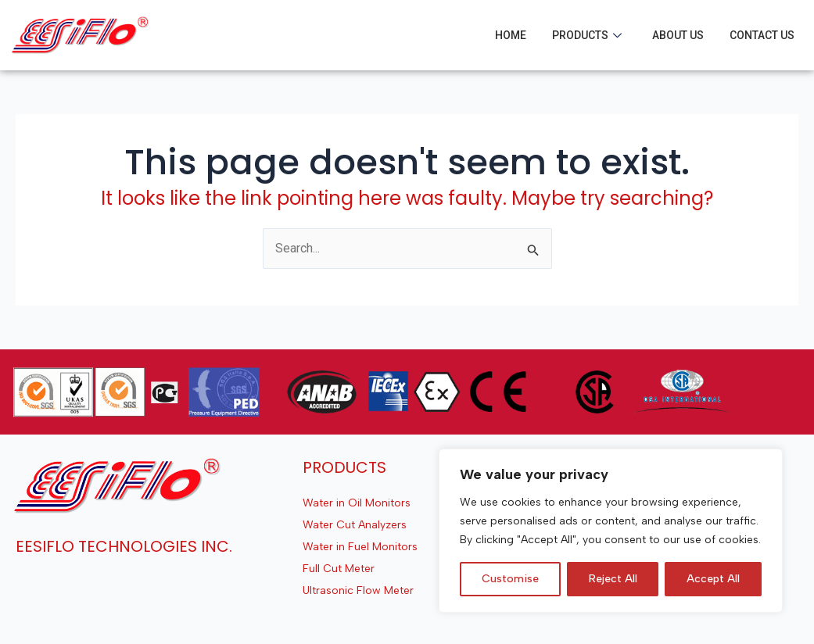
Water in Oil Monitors (357, 503)
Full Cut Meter (339, 569)
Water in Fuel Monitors (360, 547)
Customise (510, 579)
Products (587, 35)
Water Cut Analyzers (355, 525)
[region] (611, 531)
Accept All (713, 579)
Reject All (613, 579)
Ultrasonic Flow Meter (358, 590)
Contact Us (762, 35)
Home (511, 35)
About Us (678, 35)
